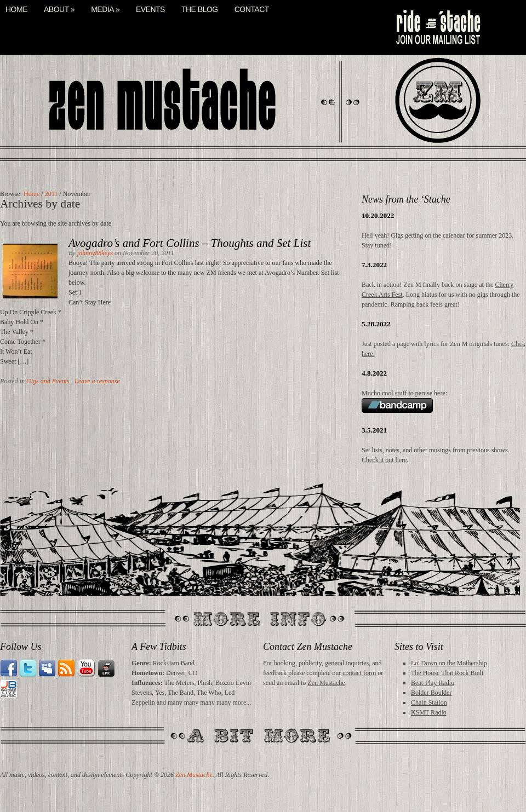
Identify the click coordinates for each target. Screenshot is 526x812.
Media (105, 10)
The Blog (200, 10)
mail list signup (437, 27)
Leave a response (97, 381)
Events (150, 10)
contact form (359, 673)
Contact (252, 10)
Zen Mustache (326, 683)
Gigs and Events (48, 381)
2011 (52, 194)
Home (16, 10)
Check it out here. (385, 460)
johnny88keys (95, 253)
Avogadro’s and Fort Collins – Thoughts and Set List (190, 243)
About (59, 10)
